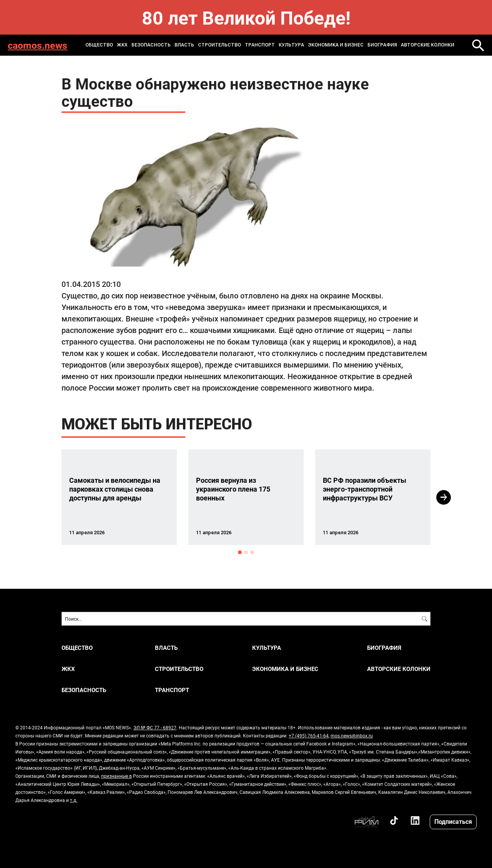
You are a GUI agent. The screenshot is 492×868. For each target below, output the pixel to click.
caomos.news (37, 45)
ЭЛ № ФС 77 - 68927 (155, 727)
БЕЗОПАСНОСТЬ (151, 45)
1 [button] (240, 552)
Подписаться (453, 821)
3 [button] (252, 552)
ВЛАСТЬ (184, 45)
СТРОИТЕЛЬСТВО (219, 45)
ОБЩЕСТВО (99, 45)
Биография (382, 45)
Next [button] (444, 497)
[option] (119, 497)
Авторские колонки (428, 45)
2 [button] (246, 552)
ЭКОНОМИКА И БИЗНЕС (336, 45)
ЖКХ (122, 45)
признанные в (116, 776)
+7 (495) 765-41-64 (309, 735)
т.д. (74, 800)
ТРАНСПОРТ (260, 45)
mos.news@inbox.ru (352, 735)
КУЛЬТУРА (291, 45)
